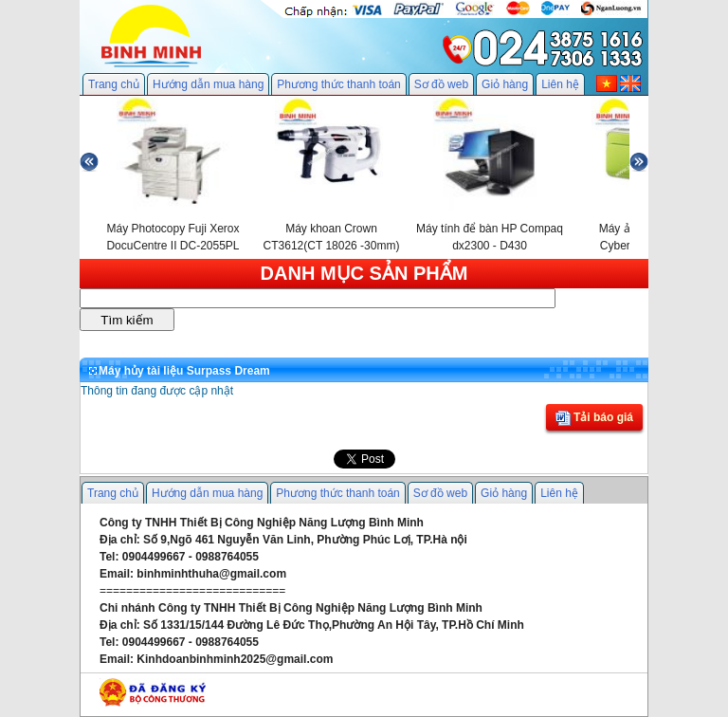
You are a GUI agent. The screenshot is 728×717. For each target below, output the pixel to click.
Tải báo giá (594, 418)
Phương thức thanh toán (338, 84)
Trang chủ (114, 84)
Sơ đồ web (441, 84)
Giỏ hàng (505, 84)
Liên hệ (560, 84)
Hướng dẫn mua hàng (208, 84)
